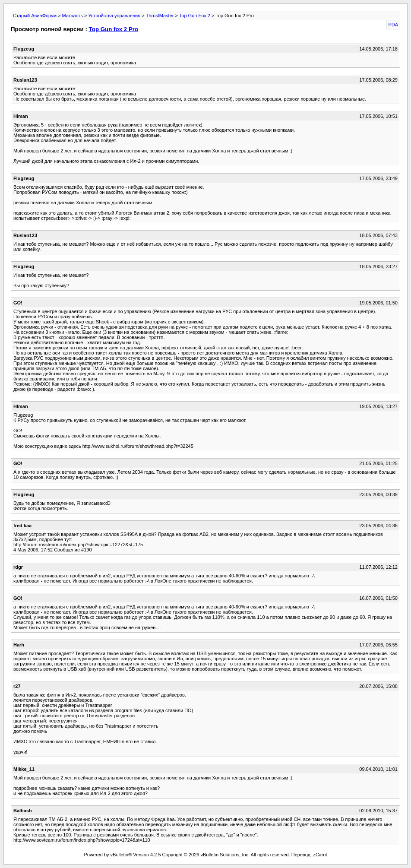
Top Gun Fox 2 (195, 16)
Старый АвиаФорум (35, 16)
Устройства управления (114, 16)
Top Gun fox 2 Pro (114, 29)
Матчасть (73, 16)
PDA (393, 25)
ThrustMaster (160, 16)
